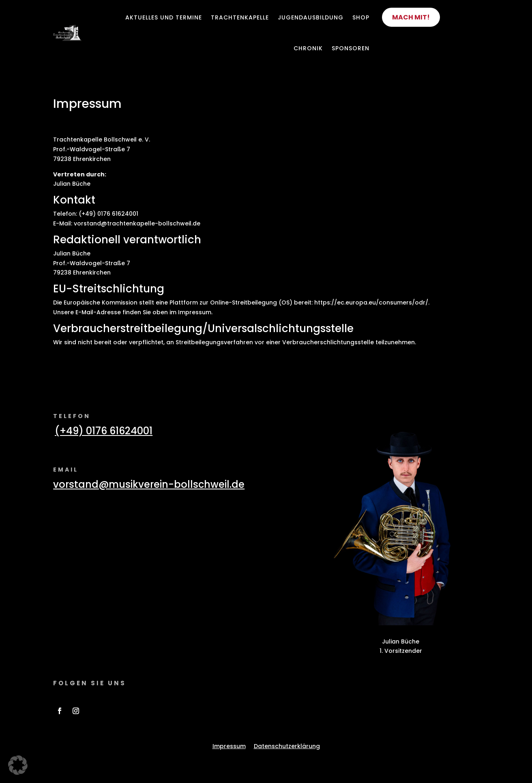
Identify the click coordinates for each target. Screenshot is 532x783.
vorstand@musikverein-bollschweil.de (149, 484)
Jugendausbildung (311, 17)
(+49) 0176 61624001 (104, 431)
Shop (361, 17)
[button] (18, 765)
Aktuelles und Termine (164, 17)
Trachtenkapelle (240, 17)
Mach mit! (411, 17)
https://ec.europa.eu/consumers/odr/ (371, 302)
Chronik (308, 48)
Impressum (229, 746)
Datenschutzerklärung (287, 746)
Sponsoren (351, 48)
